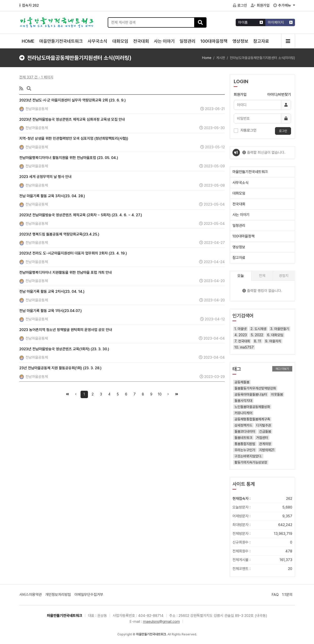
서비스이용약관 (31, 595)
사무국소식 (98, 41)
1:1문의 (287, 595)
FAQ (275, 595)
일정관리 (188, 41)
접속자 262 (29, 5)
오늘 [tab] (241, 276)
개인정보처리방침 (58, 595)
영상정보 (240, 41)
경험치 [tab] (284, 276)
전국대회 (141, 41)
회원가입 (260, 5)
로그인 (240, 5)
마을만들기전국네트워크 (61, 41)
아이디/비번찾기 (279, 95)
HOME (28, 41)
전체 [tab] (262, 276)
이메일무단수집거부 (89, 595)
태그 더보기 (282, 369)
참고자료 (261, 41)
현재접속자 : (262, 499)
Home (207, 58)
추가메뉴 (283, 5)
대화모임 (120, 41)
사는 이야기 (164, 41)
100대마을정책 (214, 41)
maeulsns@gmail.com (161, 622)
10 (159, 393)
